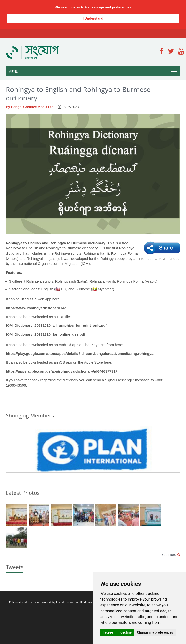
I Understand (93, 18)
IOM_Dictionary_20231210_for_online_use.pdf (46, 334)
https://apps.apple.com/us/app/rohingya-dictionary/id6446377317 (62, 371)
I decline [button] (125, 632)
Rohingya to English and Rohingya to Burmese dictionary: (57, 243)
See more (171, 555)
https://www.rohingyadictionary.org (36, 308)
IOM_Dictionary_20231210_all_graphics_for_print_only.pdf (56, 325)
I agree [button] (108, 632)
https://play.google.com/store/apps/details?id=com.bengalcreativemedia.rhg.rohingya (80, 354)
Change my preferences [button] (155, 632)
